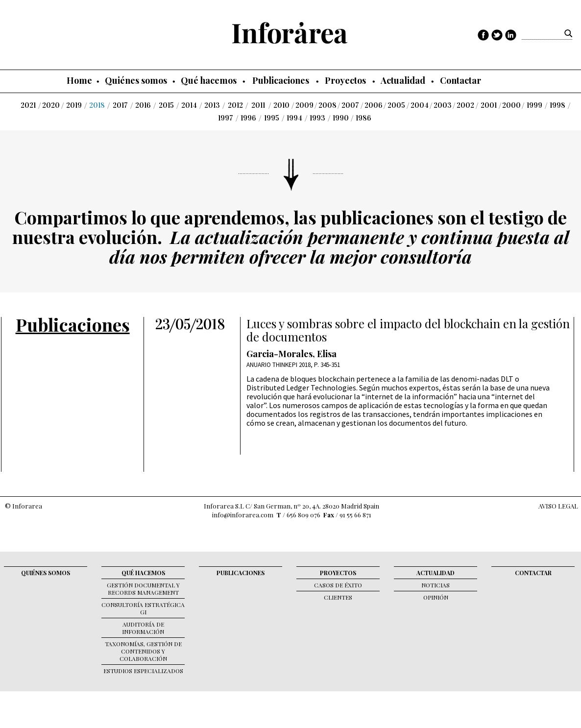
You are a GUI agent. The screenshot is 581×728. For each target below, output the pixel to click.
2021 (28, 105)
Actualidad (403, 80)
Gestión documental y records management (143, 589)
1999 (534, 105)
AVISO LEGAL (558, 506)
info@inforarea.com (243, 515)
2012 (235, 105)
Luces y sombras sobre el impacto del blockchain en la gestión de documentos (408, 330)
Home (79, 80)
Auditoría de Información (143, 628)
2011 (258, 105)
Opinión (436, 597)
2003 (443, 105)
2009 (304, 105)
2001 (489, 105)
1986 (363, 118)
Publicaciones (281, 80)
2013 (212, 105)
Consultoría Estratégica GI (143, 608)
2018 (97, 105)
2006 (374, 105)
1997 (226, 118)
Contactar (460, 80)
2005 (396, 105)
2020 (51, 105)
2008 (327, 105)
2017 (120, 105)
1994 (294, 118)
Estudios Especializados (143, 671)
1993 (317, 118)
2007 (350, 105)
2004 (420, 105)
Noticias (436, 585)
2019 (74, 105)
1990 (341, 118)
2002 (465, 105)
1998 (557, 105)
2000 (511, 105)
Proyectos (345, 80)
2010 (281, 105)
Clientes (338, 597)
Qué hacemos (209, 80)
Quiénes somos (136, 80)
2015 (166, 105)
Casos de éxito (338, 585)
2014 (189, 105)
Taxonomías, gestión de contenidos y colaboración (143, 651)
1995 (272, 118)
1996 (248, 118)
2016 (143, 105)
